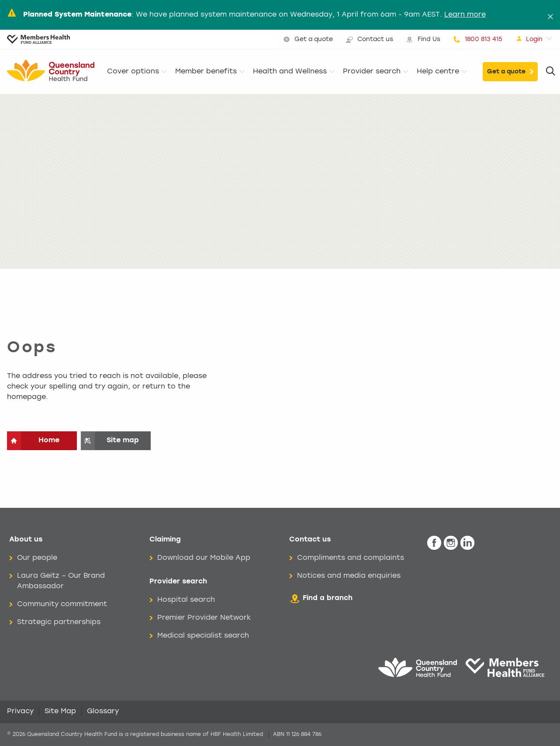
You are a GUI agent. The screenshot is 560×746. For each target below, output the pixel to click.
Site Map (60, 711)
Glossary (103, 711)
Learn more (465, 15)
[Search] (551, 72)
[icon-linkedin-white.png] (467, 543)
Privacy (20, 711)
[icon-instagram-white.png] (451, 543)
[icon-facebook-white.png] (434, 543)
